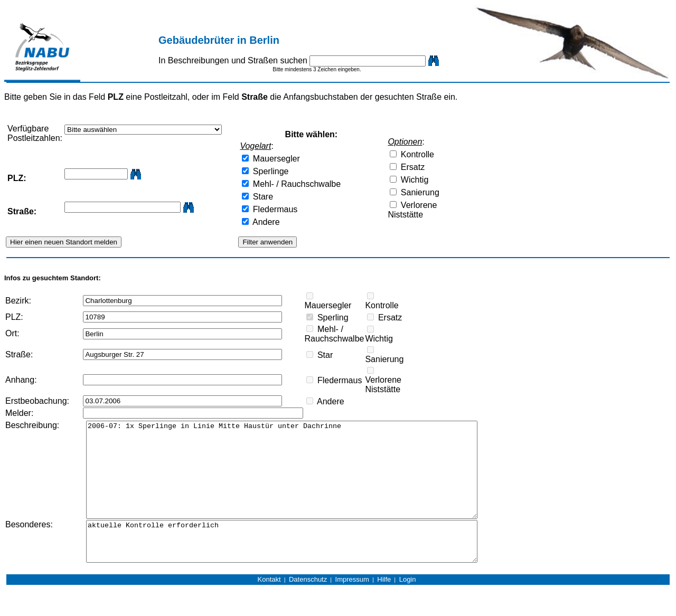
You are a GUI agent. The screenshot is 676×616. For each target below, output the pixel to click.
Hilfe (384, 606)
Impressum (352, 606)
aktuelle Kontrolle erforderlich (300, 564)
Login (408, 606)
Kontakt (269, 606)
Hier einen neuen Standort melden (64, 242)
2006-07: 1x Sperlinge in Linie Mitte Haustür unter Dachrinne (300, 479)
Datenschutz (308, 606)
